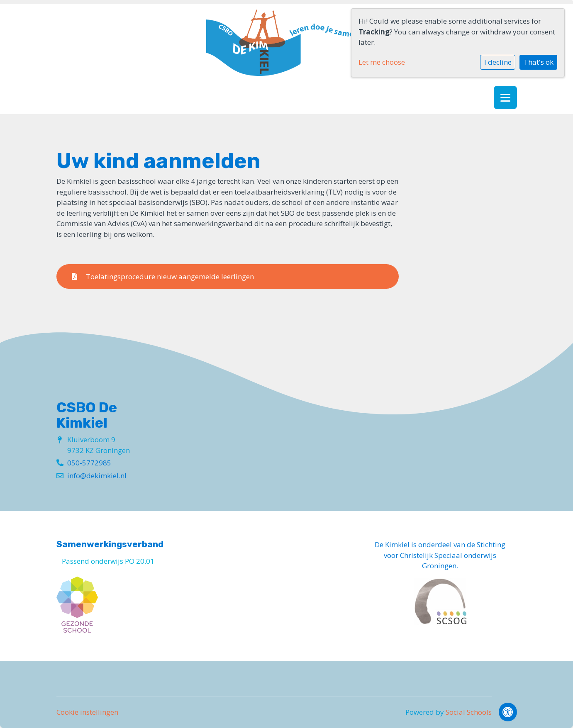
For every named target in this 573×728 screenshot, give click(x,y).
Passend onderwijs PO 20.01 (108, 561)
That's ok (539, 62)
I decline (498, 62)
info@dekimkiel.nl (97, 476)
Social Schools (469, 712)
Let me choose (382, 62)
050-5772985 (89, 463)
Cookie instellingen (87, 712)
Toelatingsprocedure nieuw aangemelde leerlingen (163, 276)
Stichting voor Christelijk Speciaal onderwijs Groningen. (445, 555)
